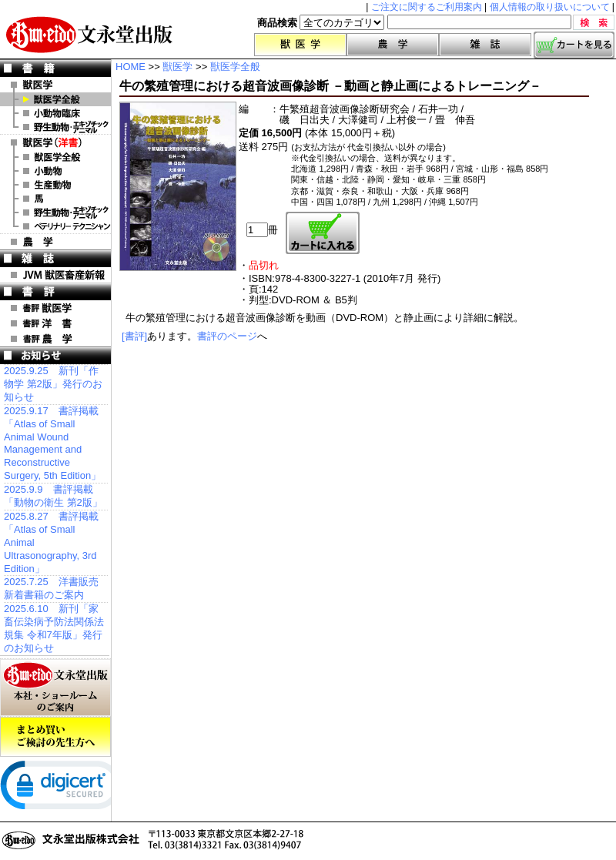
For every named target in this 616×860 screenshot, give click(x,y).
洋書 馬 (55, 199)
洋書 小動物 (55, 171)
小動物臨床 (55, 113)
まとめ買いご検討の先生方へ (55, 737)
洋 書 (55, 142)
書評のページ (227, 336)
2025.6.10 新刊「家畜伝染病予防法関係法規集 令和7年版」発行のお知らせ (54, 628)
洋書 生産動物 (55, 185)
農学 (393, 45)
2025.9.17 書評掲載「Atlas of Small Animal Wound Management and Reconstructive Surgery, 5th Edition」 (52, 443)
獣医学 (300, 45)
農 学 (55, 242)
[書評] (134, 336)
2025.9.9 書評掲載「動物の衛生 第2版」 (53, 496)
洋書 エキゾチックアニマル (55, 212)
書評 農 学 (55, 339)
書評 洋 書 (55, 323)
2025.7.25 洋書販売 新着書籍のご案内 (51, 588)
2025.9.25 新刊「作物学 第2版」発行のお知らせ (53, 384)
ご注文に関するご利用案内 (427, 7)
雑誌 (485, 45)
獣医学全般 (55, 99)
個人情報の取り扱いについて (550, 7)
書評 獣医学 (55, 308)
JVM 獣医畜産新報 (55, 275)
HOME (131, 67)
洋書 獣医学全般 (55, 157)
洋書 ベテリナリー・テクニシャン (55, 226)
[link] (62, 788)
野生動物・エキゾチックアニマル (55, 127)
